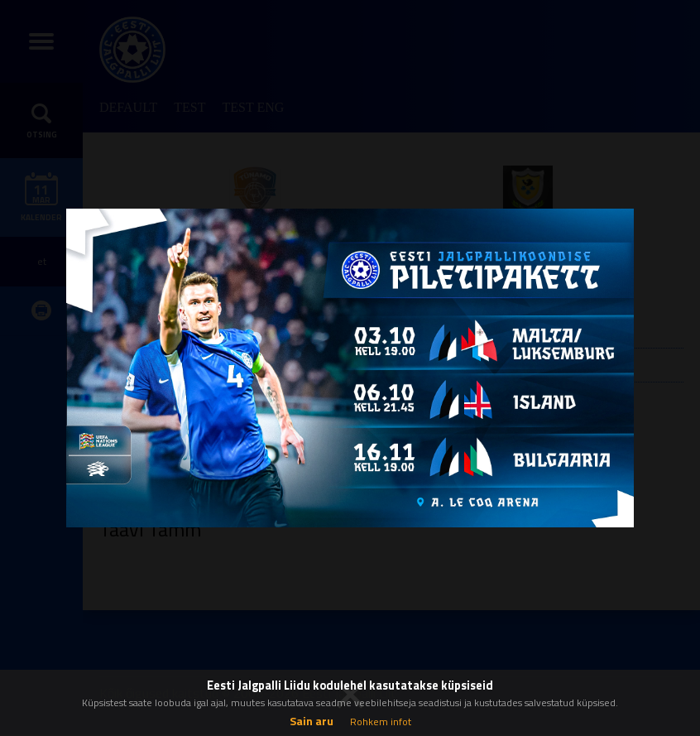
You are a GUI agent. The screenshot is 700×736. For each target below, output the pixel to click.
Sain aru (312, 721)
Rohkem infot (381, 722)
